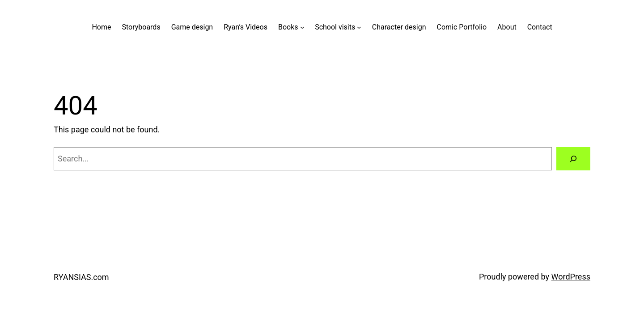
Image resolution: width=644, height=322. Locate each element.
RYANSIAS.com (81, 277)
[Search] (573, 159)
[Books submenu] (302, 27)
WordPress (571, 277)
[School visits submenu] (359, 27)
